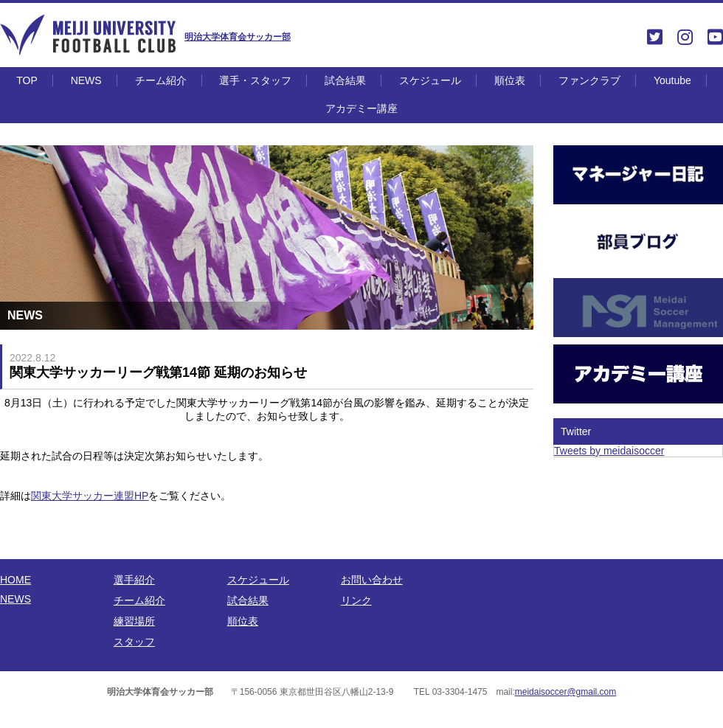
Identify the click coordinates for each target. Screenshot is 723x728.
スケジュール (430, 80)
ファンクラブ (589, 80)
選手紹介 (134, 580)
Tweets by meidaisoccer (609, 451)
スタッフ (134, 642)
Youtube (672, 80)
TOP (27, 80)
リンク (356, 600)
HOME (15, 580)
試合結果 (345, 80)
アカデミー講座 (361, 108)
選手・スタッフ (255, 80)
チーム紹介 (161, 80)
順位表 (510, 80)
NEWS (86, 80)
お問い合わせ (372, 580)
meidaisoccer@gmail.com (566, 692)
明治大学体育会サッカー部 (238, 37)
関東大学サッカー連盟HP (90, 496)
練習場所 (134, 621)
